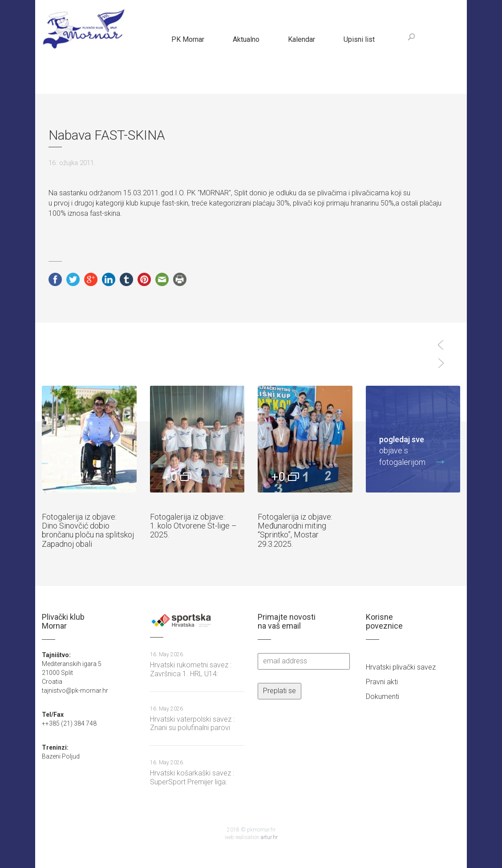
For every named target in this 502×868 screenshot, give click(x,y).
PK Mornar (188, 39)
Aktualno (246, 39)
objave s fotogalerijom (409, 450)
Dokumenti (383, 696)
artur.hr (269, 837)
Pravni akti (382, 682)
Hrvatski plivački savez (401, 667)
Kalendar (302, 39)
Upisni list (359, 39)
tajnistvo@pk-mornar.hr (75, 690)
